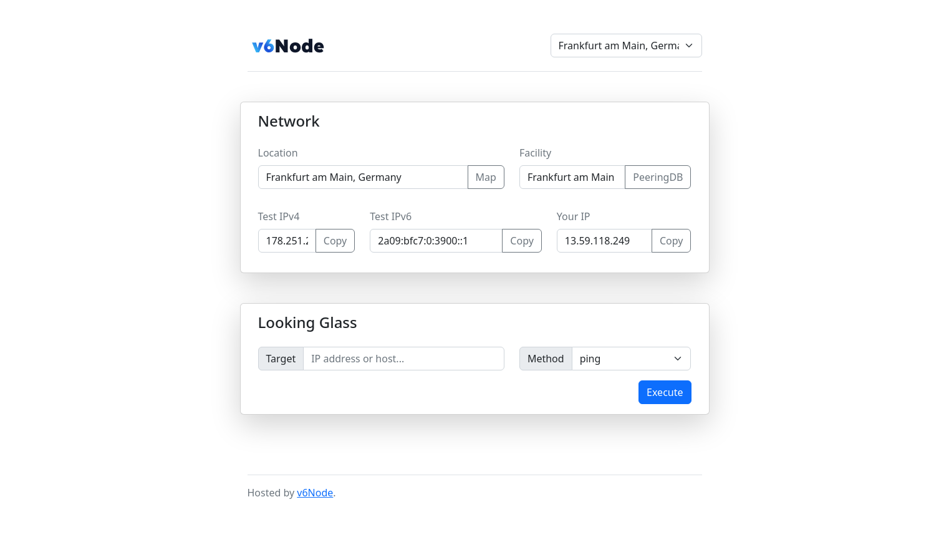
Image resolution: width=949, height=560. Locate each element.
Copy (335, 241)
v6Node (315, 493)
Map (486, 177)
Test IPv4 (279, 216)
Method (546, 359)
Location (278, 153)
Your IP (574, 216)
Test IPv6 (391, 216)
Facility (535, 153)
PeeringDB (658, 177)
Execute (665, 392)
